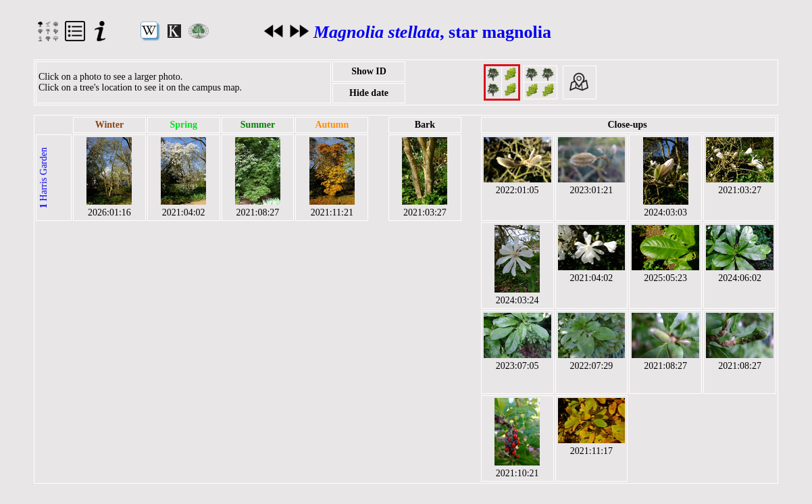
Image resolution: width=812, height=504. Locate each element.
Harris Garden (44, 178)
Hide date (369, 93)
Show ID (369, 71)
